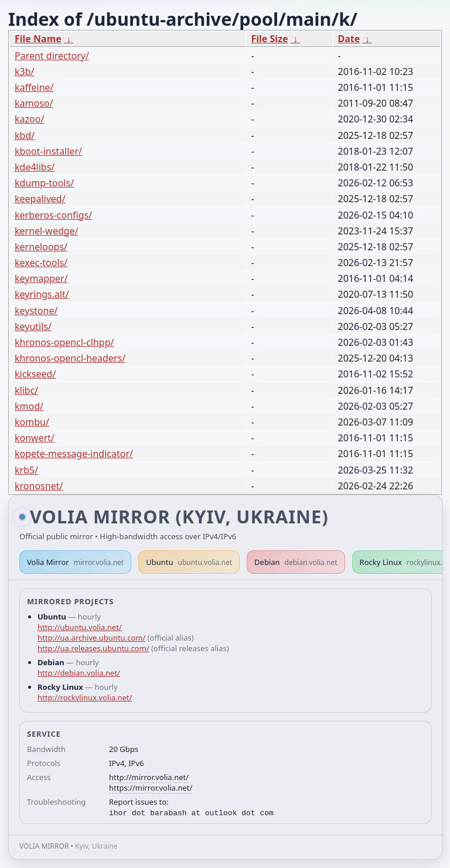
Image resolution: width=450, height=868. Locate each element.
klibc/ (26, 390)
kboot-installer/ (48, 151)
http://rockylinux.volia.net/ (85, 697)
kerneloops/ (41, 247)
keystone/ (36, 311)
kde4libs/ (35, 167)
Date (349, 39)
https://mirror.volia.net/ (151, 788)
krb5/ (26, 470)
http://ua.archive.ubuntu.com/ (91, 638)
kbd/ (25, 135)
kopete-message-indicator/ (74, 454)
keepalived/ (40, 199)
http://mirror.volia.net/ (149, 777)
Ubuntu (189, 562)
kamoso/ (34, 103)
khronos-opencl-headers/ (70, 358)
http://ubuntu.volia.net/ (80, 627)
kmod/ (29, 406)
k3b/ (25, 72)
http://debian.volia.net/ (79, 673)
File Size (270, 39)
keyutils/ (33, 326)
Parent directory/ (52, 56)
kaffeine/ (34, 87)
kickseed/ (35, 374)
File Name (38, 39)
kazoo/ (29, 119)
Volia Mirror (75, 562)
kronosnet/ (39, 486)
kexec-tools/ (41, 263)
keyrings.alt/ (42, 294)
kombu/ (32, 422)
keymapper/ (41, 278)
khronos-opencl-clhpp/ (64, 342)
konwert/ (35, 438)
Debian (296, 562)
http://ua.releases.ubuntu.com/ (93, 648)
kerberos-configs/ (53, 215)
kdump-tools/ (44, 183)
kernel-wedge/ (47, 231)
